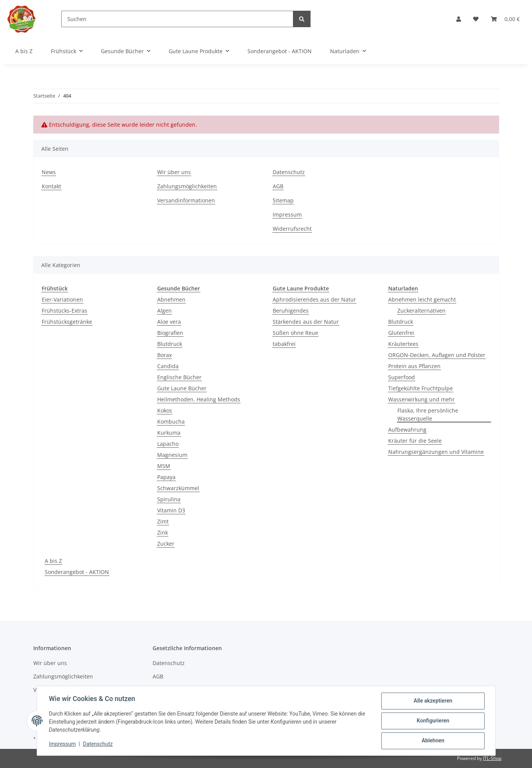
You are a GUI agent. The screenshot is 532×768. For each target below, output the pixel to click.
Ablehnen (433, 741)
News (49, 172)
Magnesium (172, 455)
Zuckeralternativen (421, 311)
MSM (164, 466)
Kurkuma (169, 433)
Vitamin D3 (171, 510)
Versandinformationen (186, 200)
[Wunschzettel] (476, 19)
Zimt (163, 521)
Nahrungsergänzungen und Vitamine (436, 452)
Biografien (170, 333)
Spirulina (169, 499)
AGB (278, 186)
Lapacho (168, 444)
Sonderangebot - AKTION (77, 572)
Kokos (165, 410)
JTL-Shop (492, 758)
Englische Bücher (179, 377)
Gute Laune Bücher (182, 388)
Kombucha (171, 422)
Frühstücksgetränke (67, 322)
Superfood (402, 377)
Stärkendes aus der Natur (306, 322)
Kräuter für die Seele (415, 441)
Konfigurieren (433, 721)
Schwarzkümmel (178, 488)
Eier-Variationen (62, 299)
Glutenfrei (401, 333)
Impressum (287, 214)
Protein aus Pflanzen (414, 366)
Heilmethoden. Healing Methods (199, 399)
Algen (164, 311)
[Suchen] (177, 19)
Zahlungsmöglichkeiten (187, 186)
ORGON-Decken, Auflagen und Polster (437, 355)
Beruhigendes (291, 311)
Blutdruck (170, 344)
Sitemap (283, 200)
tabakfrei (284, 344)
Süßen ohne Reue (295, 333)
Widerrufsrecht (292, 229)
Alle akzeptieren (433, 701)
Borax (164, 355)
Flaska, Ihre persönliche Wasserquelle (428, 414)
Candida (168, 366)
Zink (163, 532)
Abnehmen (171, 299)
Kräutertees (403, 344)
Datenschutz (289, 172)
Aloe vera (169, 322)
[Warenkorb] (505, 19)
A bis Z (53, 561)
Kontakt (51, 186)
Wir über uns (174, 172)
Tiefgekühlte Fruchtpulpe (421, 388)
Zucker (166, 544)
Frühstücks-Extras (64, 311)
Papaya (166, 477)
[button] (459, 19)
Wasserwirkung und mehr (421, 399)
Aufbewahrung (407, 430)
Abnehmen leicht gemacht (422, 299)
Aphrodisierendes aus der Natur (314, 299)
